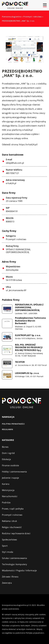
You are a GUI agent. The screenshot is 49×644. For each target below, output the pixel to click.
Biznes (5, 447)
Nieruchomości (10, 496)
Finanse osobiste (10, 465)
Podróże (6, 503)
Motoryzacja (8, 490)
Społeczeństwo (10, 540)
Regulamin (7, 429)
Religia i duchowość (12, 527)
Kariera (6, 484)
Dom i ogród (8, 453)
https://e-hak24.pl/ (28, 144)
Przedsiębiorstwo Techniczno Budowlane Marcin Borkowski (30, 321)
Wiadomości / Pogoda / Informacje (19, 571)
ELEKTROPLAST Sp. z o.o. (28, 335)
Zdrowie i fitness (10, 577)
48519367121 (12, 173)
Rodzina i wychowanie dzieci (16, 533)
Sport (5, 546)
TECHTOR (20, 362)
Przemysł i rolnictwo (16, 239)
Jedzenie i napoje (10, 478)
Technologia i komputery (15, 564)
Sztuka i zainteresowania (14, 558)
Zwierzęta (7, 583)
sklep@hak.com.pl (15, 163)
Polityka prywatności (13, 424)
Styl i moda (8, 552)
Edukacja (6, 459)
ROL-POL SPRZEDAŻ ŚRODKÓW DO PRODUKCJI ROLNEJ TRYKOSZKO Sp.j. (29, 348)
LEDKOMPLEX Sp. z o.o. (27, 373)
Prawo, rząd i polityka (13, 509)
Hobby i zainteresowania (14, 472)
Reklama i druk (9, 521)
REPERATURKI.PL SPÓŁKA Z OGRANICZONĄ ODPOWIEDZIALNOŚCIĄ (29, 307)
